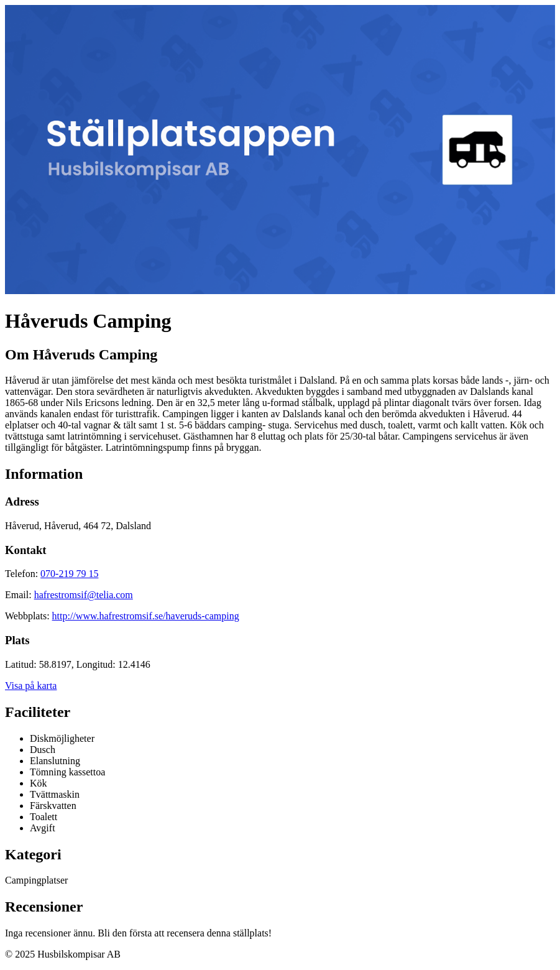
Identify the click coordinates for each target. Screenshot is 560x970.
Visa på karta (31, 686)
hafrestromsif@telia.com (84, 595)
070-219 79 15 (69, 574)
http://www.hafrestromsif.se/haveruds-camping (146, 616)
